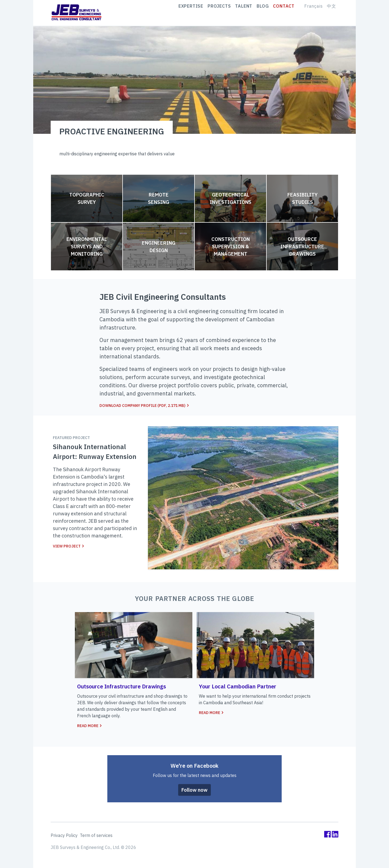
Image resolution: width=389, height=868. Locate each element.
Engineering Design (159, 247)
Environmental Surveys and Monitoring (87, 247)
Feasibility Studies (303, 198)
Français (313, 13)
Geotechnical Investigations (231, 198)
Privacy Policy (64, 835)
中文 (332, 13)
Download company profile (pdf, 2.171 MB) (144, 406)
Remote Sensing (159, 198)
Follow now (194, 790)
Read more (90, 726)
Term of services (96, 835)
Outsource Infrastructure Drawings (302, 247)
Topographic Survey (87, 198)
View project (69, 546)
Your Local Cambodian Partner (238, 686)
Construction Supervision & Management (231, 247)
